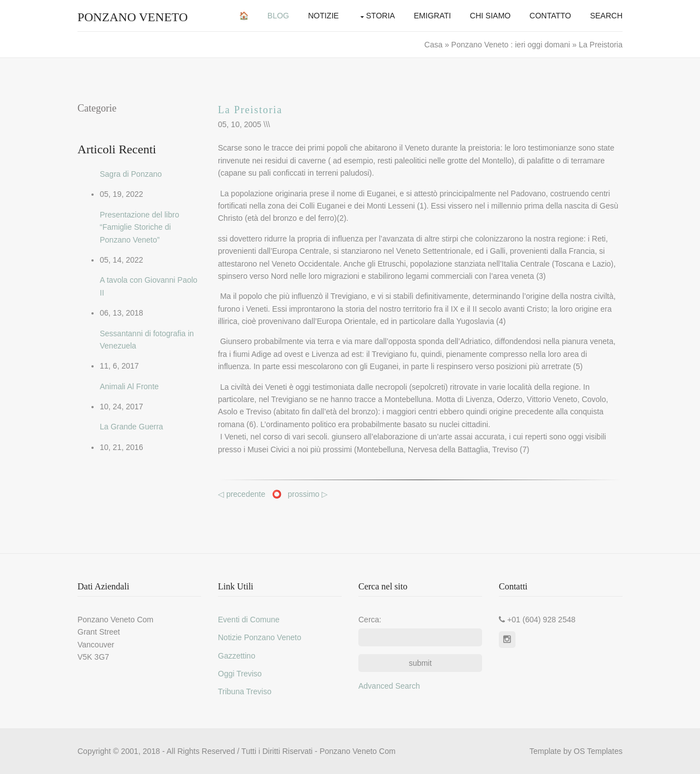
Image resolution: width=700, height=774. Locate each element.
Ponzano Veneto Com (357, 751)
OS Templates (598, 751)
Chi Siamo (490, 16)
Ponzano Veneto (133, 17)
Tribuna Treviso (245, 691)
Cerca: (370, 620)
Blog (278, 16)
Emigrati (433, 16)
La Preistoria (250, 110)
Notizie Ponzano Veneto (259, 637)
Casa (434, 45)
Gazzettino (237, 656)
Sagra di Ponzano (131, 174)
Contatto (550, 16)
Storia (381, 16)
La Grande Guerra (132, 427)
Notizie (324, 16)
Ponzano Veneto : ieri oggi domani (511, 45)
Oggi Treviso (240, 674)
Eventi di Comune (249, 620)
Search (606, 16)
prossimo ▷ (308, 494)
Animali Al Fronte (129, 386)
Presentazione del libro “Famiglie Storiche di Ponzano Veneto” (139, 227)
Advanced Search (389, 686)
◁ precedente (243, 494)
